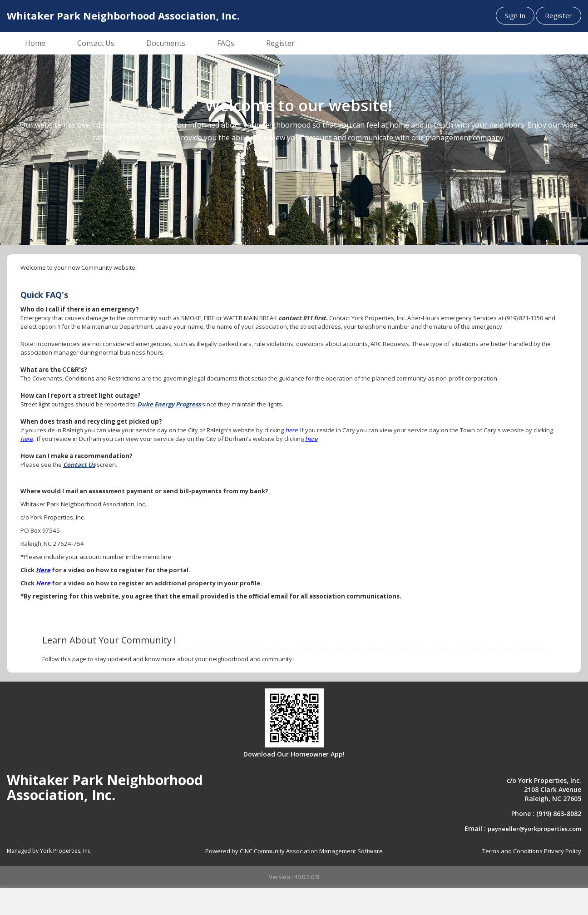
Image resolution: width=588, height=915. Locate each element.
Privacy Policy (563, 851)
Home (35, 43)
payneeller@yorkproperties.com (534, 829)
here (291, 430)
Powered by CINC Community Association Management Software (294, 851)
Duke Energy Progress (169, 404)
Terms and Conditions (512, 851)
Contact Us (96, 43)
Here (43, 570)
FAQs (226, 43)
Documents (166, 43)
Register (558, 15)
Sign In (515, 15)
